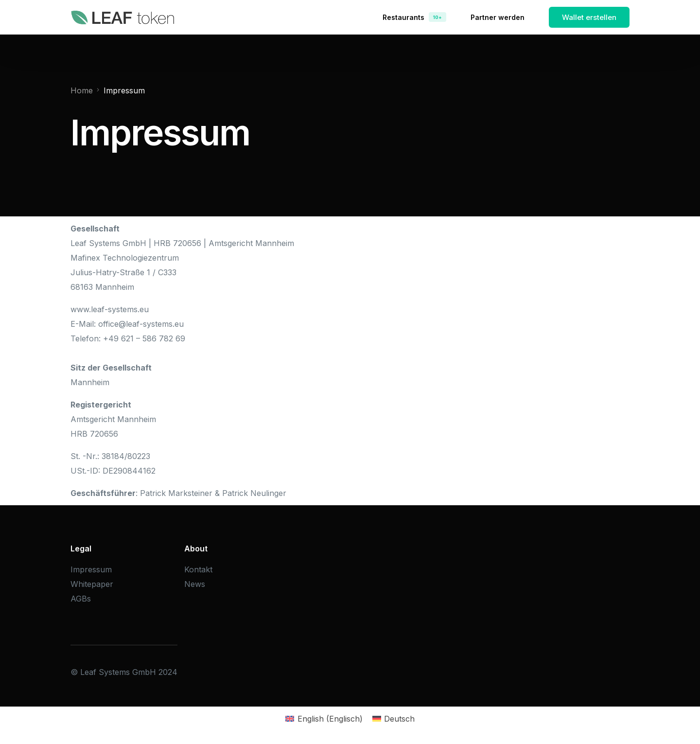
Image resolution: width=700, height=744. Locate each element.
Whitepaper (92, 584)
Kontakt (198, 569)
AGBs (81, 599)
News (195, 584)
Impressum (91, 569)
